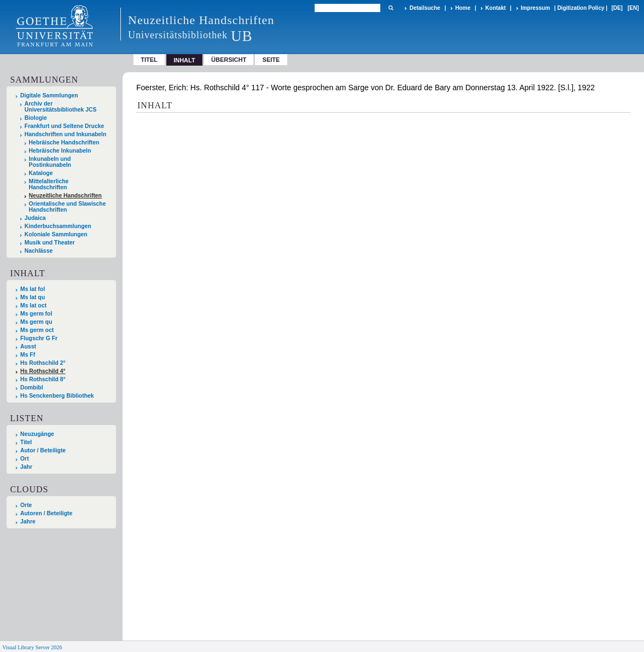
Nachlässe (39, 251)
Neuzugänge (37, 434)
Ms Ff (28, 355)
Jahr (26, 467)
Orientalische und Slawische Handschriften (68, 207)
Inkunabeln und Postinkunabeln (50, 162)
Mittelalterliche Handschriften (49, 184)
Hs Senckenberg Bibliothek (57, 396)
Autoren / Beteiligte (46, 513)
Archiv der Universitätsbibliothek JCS (61, 107)
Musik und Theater (50, 243)
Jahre (28, 522)
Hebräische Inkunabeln (60, 151)
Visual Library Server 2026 (32, 647)
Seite (271, 60)
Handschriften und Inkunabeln (66, 134)
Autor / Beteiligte (43, 450)
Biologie (36, 118)
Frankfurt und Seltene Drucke (65, 126)
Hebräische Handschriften (64, 142)
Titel (149, 60)
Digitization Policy (581, 8)
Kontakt (495, 8)
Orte (26, 505)
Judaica (35, 218)
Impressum (535, 8)
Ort (25, 459)
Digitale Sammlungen (49, 95)
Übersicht (229, 60)
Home (463, 8)
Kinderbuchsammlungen (58, 226)
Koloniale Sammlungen (56, 234)
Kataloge (41, 173)
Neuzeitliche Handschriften (65, 196)
